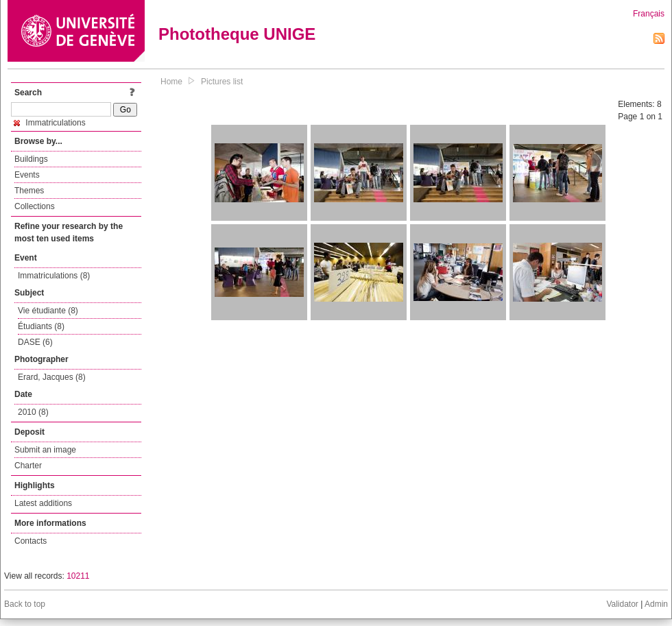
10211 (78, 576)
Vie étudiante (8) (48, 311)
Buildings (31, 159)
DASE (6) (35, 342)
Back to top (25, 604)
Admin (656, 604)
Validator (622, 604)
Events (27, 175)
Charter (28, 466)
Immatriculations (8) (54, 276)
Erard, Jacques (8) (52, 377)
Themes (29, 191)
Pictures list (222, 82)
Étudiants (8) (41, 326)
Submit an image (45, 450)
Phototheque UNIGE (237, 34)
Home (171, 82)
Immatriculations (50, 123)
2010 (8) (33, 412)
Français (649, 14)
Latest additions (43, 503)
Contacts (31, 541)
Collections (35, 206)
